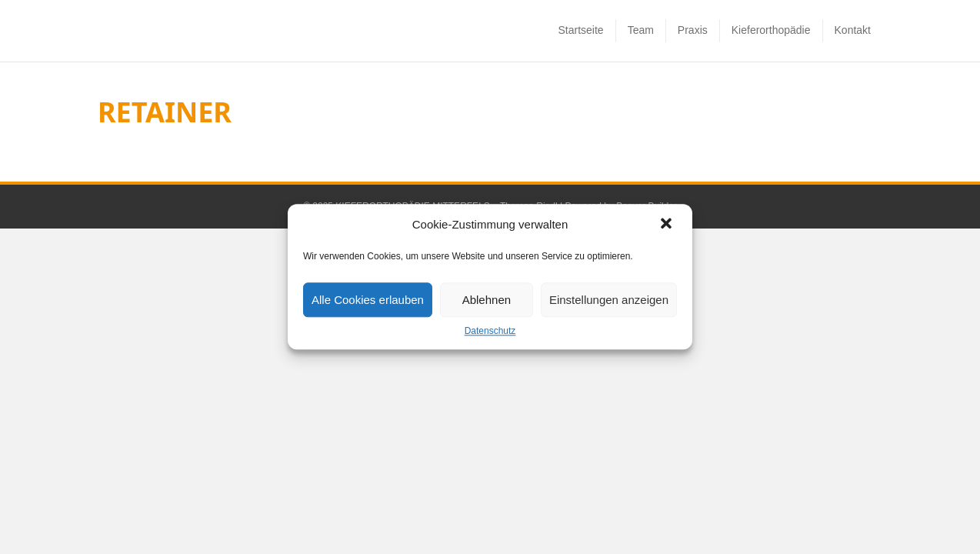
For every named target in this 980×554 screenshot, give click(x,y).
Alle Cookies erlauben (368, 300)
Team (641, 64)
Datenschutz (490, 331)
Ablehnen (487, 300)
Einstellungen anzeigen (609, 300)
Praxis (693, 64)
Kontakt (853, 64)
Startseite (580, 64)
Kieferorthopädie (771, 64)
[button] (668, 225)
